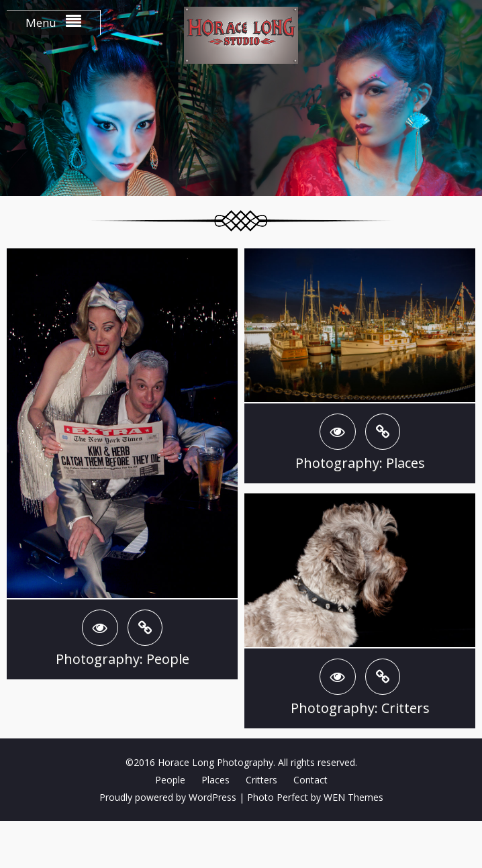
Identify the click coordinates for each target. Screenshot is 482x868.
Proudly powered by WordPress (168, 797)
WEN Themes (353, 797)
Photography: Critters (360, 708)
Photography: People (123, 659)
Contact (310, 780)
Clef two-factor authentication (241, 845)
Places (215, 780)
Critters (261, 780)
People (170, 780)
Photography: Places (360, 463)
